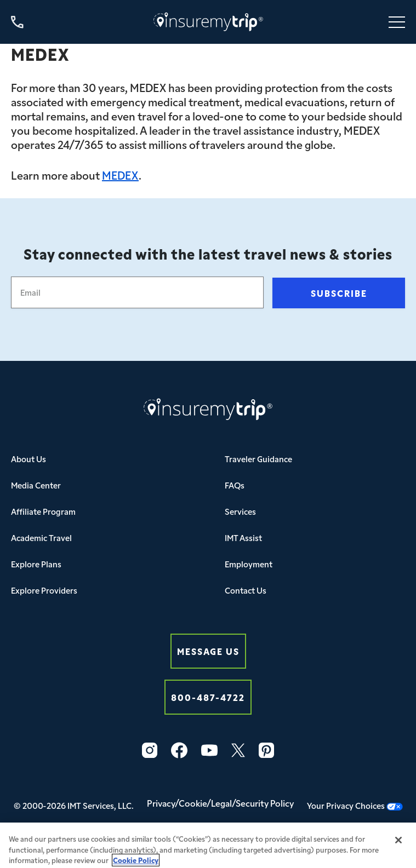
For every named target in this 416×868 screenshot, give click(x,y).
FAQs (235, 485)
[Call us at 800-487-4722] (17, 22)
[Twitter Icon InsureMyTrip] (238, 750)
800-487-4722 (208, 697)
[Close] (398, 844)
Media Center (36, 485)
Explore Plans (36, 564)
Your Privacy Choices (355, 805)
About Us (29, 459)
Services (240, 511)
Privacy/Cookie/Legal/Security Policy (220, 803)
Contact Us (246, 590)
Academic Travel (41, 538)
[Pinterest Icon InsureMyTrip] (266, 750)
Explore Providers (44, 590)
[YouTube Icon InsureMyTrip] (209, 750)
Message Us (208, 651)
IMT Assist (243, 538)
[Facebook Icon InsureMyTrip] (179, 750)
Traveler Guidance (258, 459)
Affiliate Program (43, 511)
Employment (249, 564)
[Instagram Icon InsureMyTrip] (150, 750)
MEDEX (120, 175)
